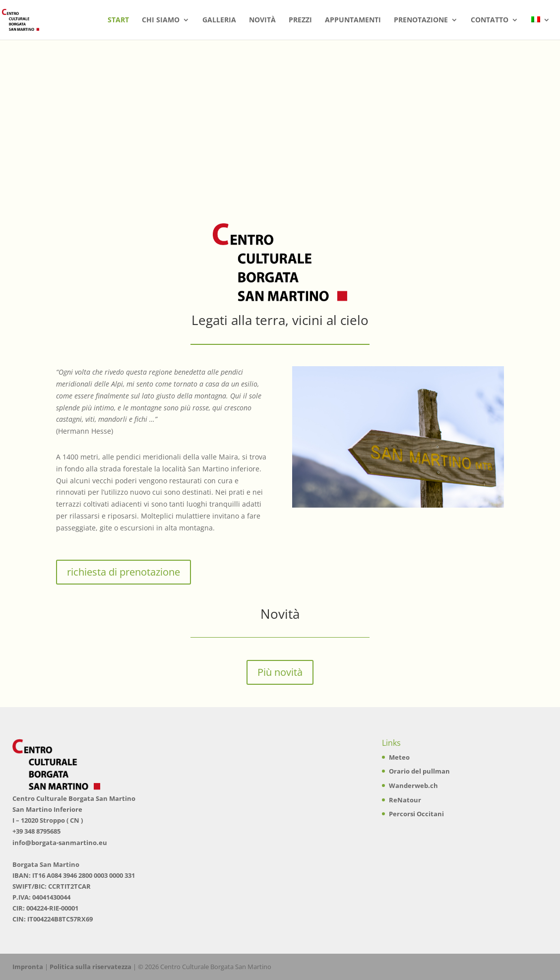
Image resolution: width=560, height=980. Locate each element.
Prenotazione (421, 20)
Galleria (219, 20)
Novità (262, 20)
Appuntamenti (353, 20)
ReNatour (405, 800)
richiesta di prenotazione (124, 572)
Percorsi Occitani (416, 814)
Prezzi (300, 20)
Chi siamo (161, 20)
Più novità (280, 672)
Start (118, 20)
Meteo (399, 757)
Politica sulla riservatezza (91, 967)
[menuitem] (541, 28)
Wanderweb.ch (413, 785)
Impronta (28, 967)
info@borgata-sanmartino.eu (60, 843)
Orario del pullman (419, 771)
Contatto (490, 20)
